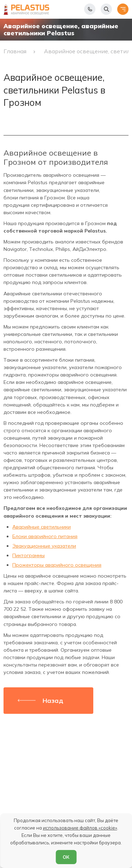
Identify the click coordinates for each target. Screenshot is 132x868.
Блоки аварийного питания (45, 536)
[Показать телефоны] (90, 9)
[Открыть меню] (123, 9)
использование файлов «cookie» (80, 828)
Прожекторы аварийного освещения (57, 565)
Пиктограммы (29, 555)
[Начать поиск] (106, 9)
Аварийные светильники (42, 527)
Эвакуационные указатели (44, 546)
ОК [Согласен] (66, 857)
